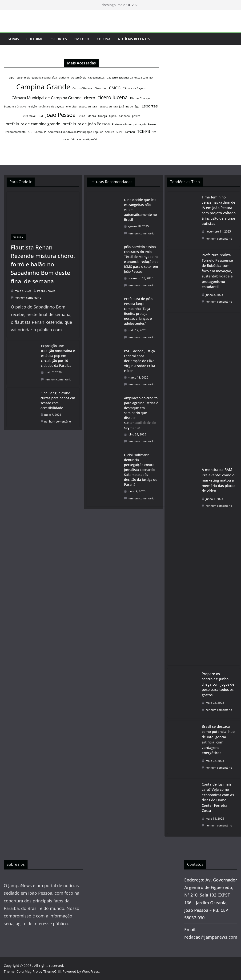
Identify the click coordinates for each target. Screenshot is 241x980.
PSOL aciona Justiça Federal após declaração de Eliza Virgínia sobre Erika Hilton (140, 361)
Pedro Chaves (46, 291)
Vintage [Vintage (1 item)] (76, 139)
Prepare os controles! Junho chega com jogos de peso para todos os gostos (218, 684)
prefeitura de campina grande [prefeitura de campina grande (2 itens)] (33, 124)
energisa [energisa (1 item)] (71, 107)
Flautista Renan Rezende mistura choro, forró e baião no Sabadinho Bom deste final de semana (43, 264)
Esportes (59, 39)
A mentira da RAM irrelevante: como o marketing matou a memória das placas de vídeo (219, 480)
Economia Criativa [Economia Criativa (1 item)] (15, 107)
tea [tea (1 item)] (154, 132)
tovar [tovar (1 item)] (66, 139)
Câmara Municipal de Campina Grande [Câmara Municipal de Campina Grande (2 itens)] (47, 98)
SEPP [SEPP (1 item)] (120, 132)
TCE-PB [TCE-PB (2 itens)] (144, 131)
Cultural (35, 39)
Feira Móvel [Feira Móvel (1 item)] (29, 116)
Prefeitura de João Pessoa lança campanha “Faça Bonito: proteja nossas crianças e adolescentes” (138, 311)
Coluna (104, 39)
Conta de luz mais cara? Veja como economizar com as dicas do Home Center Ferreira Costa (218, 797)
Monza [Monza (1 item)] (92, 116)
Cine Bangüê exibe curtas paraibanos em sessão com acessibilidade (58, 400)
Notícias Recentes (134, 39)
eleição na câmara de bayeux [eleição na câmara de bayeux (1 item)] (46, 107)
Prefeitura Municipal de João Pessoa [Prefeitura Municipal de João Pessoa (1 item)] (134, 124)
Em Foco (82, 39)
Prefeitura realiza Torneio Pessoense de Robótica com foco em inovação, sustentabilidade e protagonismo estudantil (217, 271)
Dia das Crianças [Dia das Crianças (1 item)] (140, 98)
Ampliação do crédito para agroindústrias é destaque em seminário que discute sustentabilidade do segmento (141, 413)
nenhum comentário (26, 298)
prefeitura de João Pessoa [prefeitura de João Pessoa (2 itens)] (86, 124)
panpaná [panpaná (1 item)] (124, 116)
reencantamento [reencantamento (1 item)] (16, 132)
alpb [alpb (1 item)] (12, 78)
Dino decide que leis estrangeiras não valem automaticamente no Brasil (140, 210)
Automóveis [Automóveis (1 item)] (79, 78)
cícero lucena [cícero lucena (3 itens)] (113, 97)
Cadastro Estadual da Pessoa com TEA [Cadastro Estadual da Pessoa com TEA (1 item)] (130, 78)
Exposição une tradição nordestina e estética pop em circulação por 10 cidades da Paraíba (58, 356)
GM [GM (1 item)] (41, 116)
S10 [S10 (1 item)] (30, 132)
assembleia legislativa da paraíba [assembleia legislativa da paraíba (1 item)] (37, 78)
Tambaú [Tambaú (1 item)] (130, 132)
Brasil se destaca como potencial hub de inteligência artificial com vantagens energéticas (218, 740)
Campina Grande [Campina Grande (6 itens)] (43, 87)
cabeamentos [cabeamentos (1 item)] (96, 78)
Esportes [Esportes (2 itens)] (150, 106)
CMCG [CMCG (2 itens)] (115, 88)
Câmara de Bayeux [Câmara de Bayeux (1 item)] (134, 88)
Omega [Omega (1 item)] (102, 116)
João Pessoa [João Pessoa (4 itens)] (60, 115)
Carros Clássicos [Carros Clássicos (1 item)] (82, 88)
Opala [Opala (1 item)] (113, 116)
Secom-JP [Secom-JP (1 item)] (40, 132)
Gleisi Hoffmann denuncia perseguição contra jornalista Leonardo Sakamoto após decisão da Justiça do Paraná (141, 470)
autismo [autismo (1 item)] (64, 78)
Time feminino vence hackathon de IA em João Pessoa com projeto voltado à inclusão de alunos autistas (219, 210)
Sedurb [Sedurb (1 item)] (110, 132)
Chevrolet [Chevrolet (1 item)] (101, 88)
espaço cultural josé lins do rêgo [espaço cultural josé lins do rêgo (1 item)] (120, 107)
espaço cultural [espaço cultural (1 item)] (88, 107)
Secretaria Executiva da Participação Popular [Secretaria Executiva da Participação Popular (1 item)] (76, 132)
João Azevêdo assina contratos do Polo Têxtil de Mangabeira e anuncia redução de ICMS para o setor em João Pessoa (141, 259)
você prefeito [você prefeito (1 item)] (91, 139)
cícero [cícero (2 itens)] (90, 98)
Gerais (13, 39)
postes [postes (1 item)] (136, 116)
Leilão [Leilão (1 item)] (82, 116)
